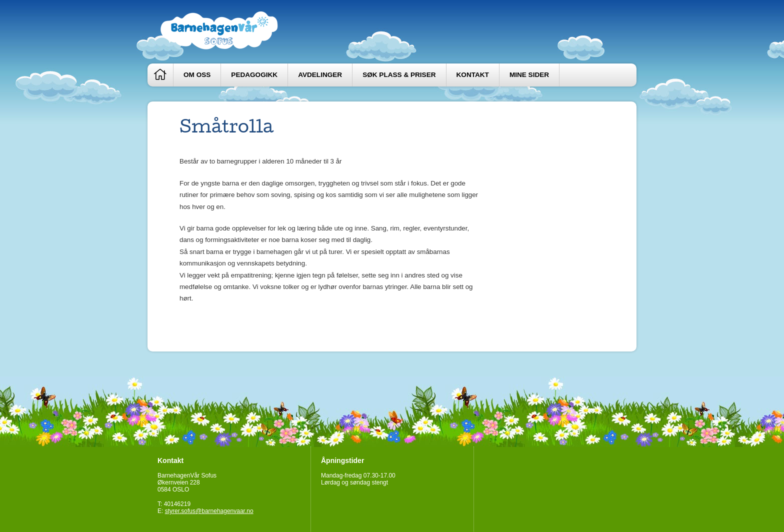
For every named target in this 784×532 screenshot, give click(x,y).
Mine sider (529, 75)
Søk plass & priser (399, 75)
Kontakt (473, 75)
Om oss (197, 75)
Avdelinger (320, 75)
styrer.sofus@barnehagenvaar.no (209, 511)
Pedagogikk (254, 75)
